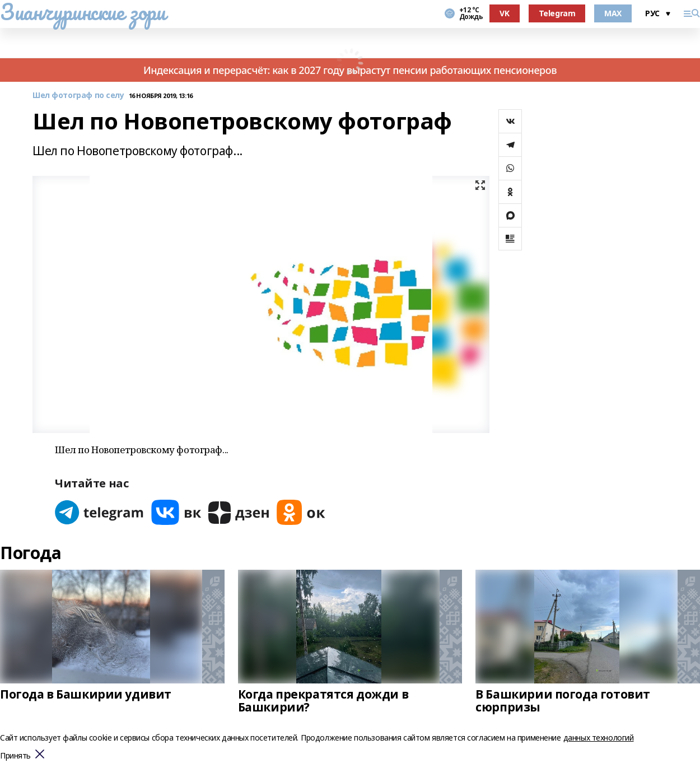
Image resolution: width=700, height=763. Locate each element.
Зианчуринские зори (83, 12)
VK (504, 13)
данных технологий (599, 738)
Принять (15, 756)
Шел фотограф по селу (78, 96)
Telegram (557, 13)
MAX (613, 13)
